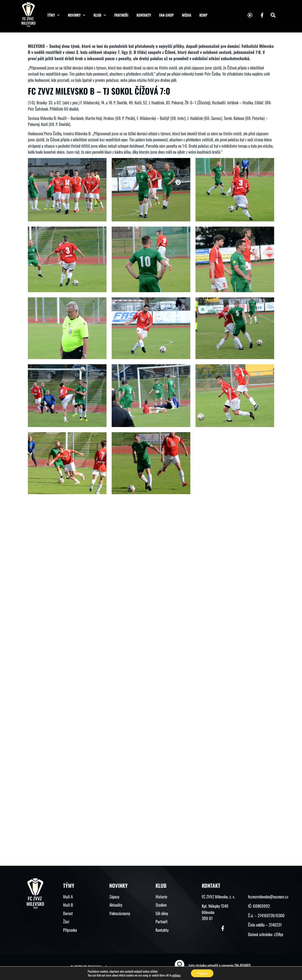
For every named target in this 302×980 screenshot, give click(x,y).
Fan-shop (166, 15)
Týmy (53, 15)
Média (187, 15)
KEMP (203, 15)
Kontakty (144, 15)
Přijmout (202, 973)
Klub (100, 15)
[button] (273, 15)
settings (176, 975)
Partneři (121, 15)
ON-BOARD (242, 965)
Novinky (77, 15)
